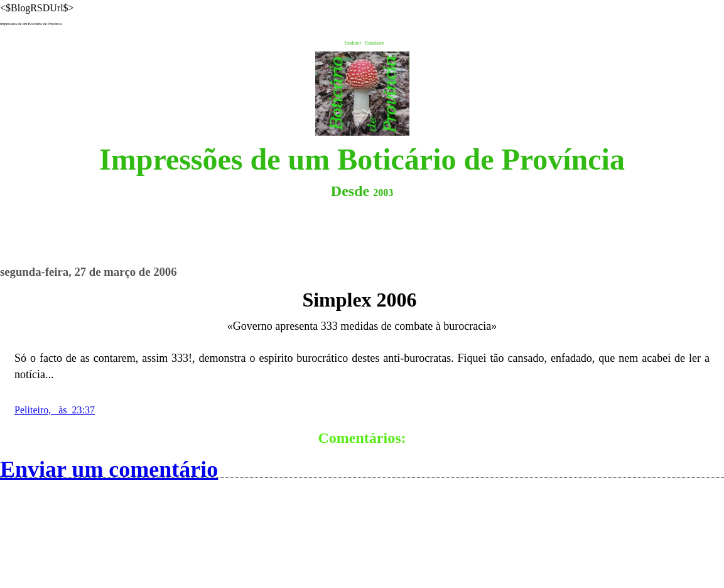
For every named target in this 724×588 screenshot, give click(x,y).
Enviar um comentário (109, 469)
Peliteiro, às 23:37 (55, 410)
